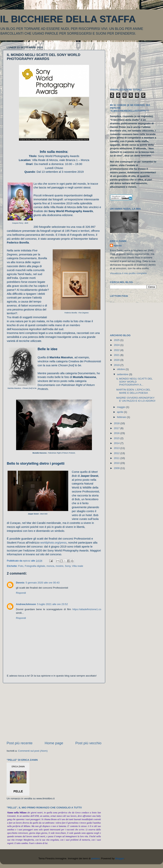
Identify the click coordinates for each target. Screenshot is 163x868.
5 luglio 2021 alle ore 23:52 (53, 604)
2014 (117, 443)
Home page (54, 743)
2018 (117, 423)
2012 (117, 453)
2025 (117, 340)
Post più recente (20, 743)
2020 (117, 360)
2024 (117, 345)
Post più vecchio (88, 743)
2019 (117, 365)
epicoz (118, 245)
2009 (117, 468)
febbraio (122, 417)
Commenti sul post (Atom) (33, 751)
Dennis (20, 583)
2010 (117, 463)
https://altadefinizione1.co (87, 609)
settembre (123, 374)
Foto (21, 566)
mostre (59, 566)
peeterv (95, 858)
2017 (117, 428)
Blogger (120, 858)
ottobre (121, 369)
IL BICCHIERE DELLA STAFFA (68, 19)
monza (50, 566)
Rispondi (21, 593)
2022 (117, 350)
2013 (117, 448)
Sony (68, 566)
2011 (117, 458)
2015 (117, 438)
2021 (117, 355)
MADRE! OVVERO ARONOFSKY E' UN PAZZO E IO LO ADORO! (136, 399)
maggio (121, 407)
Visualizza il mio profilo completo (128, 273)
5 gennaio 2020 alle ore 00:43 (43, 583)
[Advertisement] (54, 712)
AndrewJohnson (26, 604)
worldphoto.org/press (54, 543)
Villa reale (78, 566)
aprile (120, 412)
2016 (117, 433)
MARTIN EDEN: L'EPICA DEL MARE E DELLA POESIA (133, 391)
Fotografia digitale (35, 566)
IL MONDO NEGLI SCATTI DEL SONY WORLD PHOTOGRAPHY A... (134, 382)
